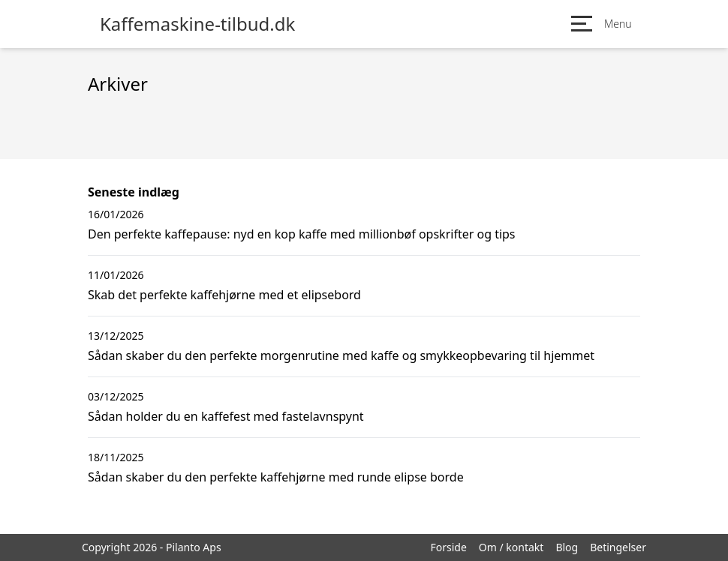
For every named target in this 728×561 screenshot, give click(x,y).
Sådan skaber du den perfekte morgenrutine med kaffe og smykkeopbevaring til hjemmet (341, 355)
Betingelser (618, 547)
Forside (448, 547)
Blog (567, 547)
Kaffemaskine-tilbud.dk (197, 24)
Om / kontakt (511, 547)
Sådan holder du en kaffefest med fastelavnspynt (226, 416)
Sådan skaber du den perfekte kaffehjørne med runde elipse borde (276, 477)
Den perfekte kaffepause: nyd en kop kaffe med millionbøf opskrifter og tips (302, 234)
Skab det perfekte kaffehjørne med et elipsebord (224, 295)
